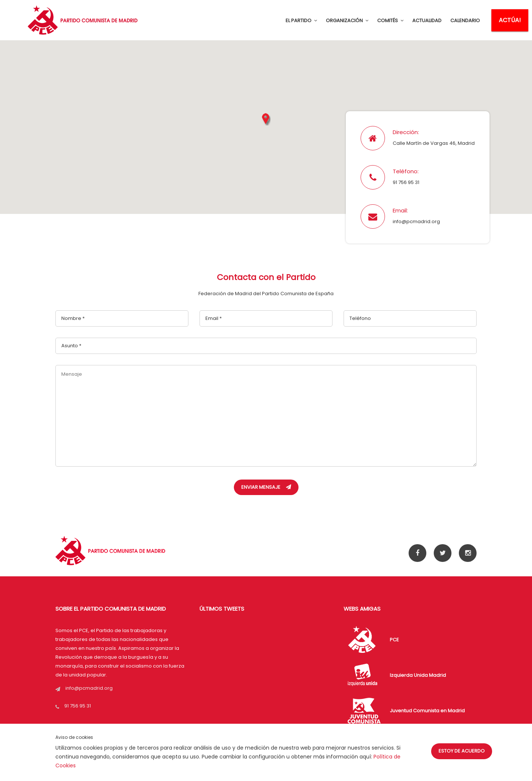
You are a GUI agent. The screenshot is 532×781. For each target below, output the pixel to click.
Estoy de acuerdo (462, 751)
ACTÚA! (510, 20)
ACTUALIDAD (427, 21)
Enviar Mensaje (266, 487)
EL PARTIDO (301, 21)
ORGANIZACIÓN (347, 21)
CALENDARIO (465, 21)
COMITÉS (390, 21)
